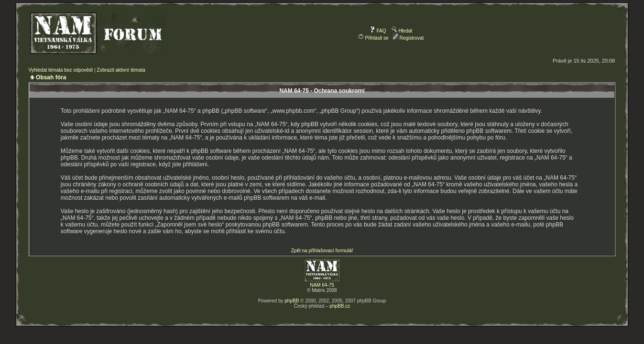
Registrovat (408, 38)
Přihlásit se (373, 38)
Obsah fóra (51, 77)
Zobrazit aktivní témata (121, 70)
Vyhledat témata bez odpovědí (61, 70)
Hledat (402, 31)
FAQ (378, 31)
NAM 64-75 (322, 285)
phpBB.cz (340, 306)
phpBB (292, 301)
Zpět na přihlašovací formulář (322, 251)
